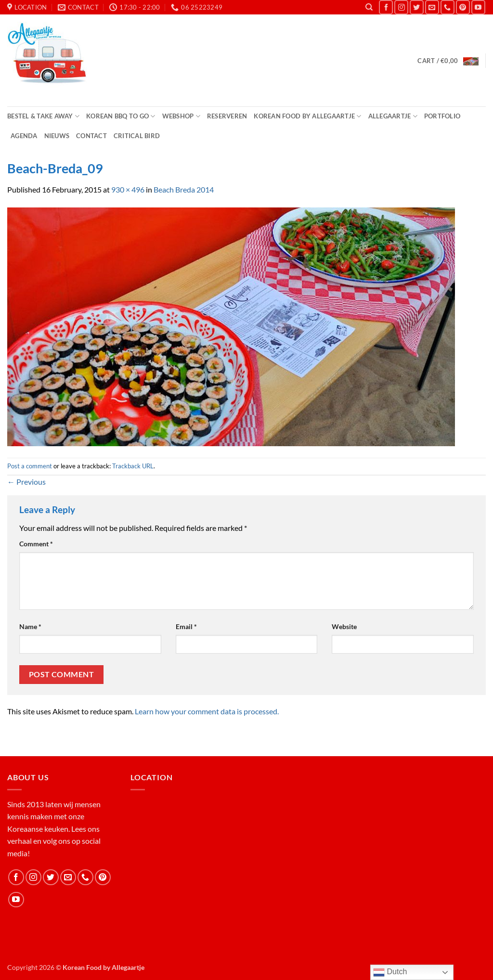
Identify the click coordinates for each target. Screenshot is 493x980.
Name (30, 626)
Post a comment (30, 466)
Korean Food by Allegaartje (307, 116)
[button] (448, 61)
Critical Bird (137, 136)
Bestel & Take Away (43, 116)
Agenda (24, 136)
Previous (26, 482)
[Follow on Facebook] (386, 7)
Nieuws (57, 136)
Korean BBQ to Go (121, 116)
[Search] (369, 7)
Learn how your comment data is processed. (207, 711)
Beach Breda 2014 (184, 189)
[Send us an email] (432, 7)
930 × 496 (128, 189)
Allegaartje (393, 116)
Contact (91, 136)
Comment (36, 544)
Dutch (390, 972)
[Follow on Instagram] (401, 7)
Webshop (181, 116)
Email (186, 626)
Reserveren (227, 116)
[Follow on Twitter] (417, 7)
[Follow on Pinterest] (463, 7)
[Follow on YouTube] (478, 7)
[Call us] (448, 7)
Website (344, 626)
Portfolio (442, 116)
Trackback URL (133, 466)
